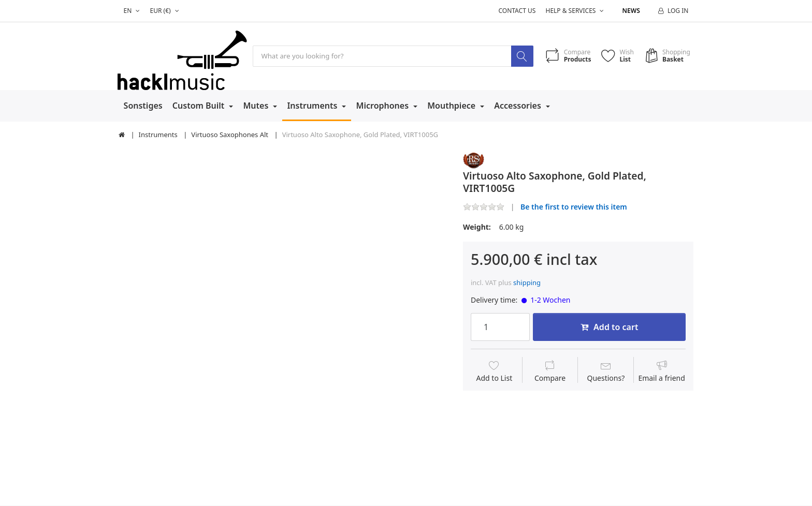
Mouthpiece (452, 106)
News (631, 11)
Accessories (519, 106)
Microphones (384, 106)
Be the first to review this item (574, 207)
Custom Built (200, 106)
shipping (527, 283)
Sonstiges (143, 106)
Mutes (257, 106)
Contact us (517, 11)
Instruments (313, 106)
